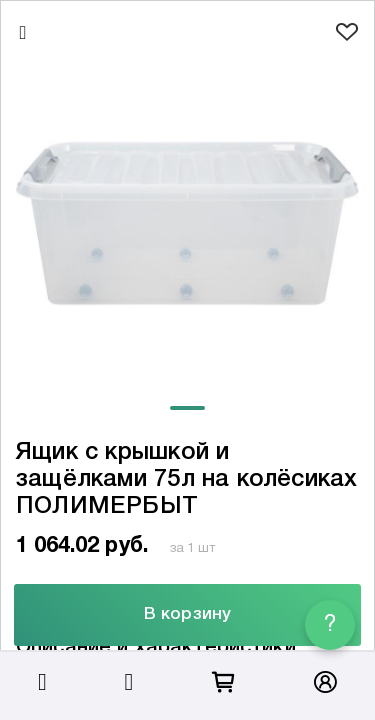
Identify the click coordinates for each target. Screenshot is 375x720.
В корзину (187, 614)
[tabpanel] (187, 223)
